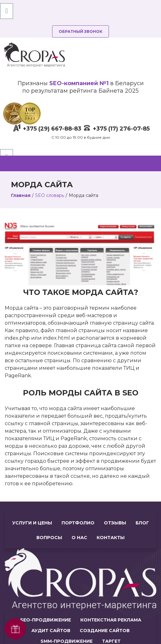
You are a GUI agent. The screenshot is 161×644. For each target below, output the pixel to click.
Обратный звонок (80, 31)
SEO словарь (50, 195)
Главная (21, 195)
